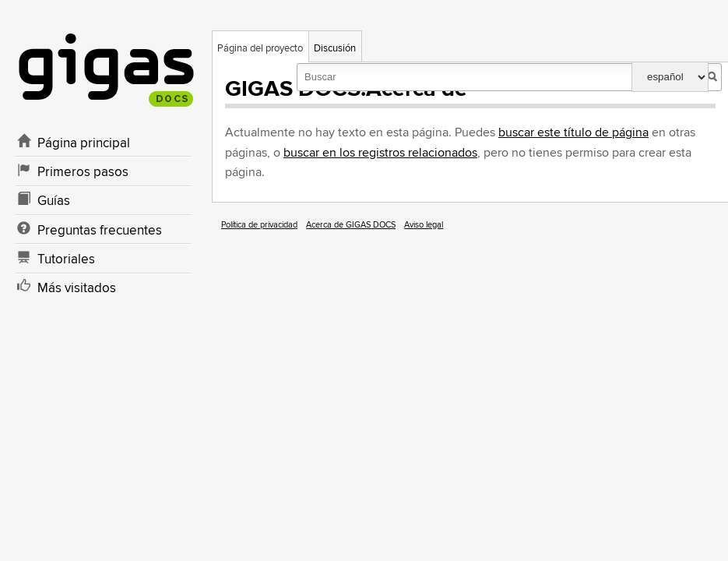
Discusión (335, 48)
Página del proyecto (260, 48)
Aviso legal (424, 225)
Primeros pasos (83, 172)
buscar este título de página (573, 132)
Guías (54, 201)
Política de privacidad (259, 225)
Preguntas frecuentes (100, 231)
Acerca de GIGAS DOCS (351, 225)
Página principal (84, 143)
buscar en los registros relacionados (380, 153)
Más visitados (77, 288)
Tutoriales (66, 259)
